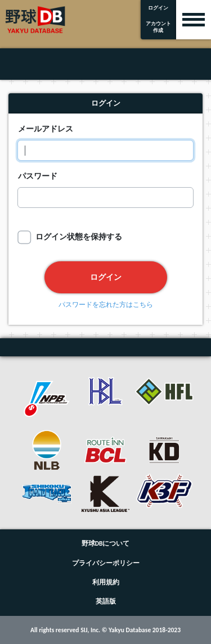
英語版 (106, 601)
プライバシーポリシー (106, 563)
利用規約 (106, 582)
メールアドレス (46, 129)
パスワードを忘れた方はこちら (106, 305)
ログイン (106, 277)
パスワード (38, 176)
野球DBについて (106, 543)
